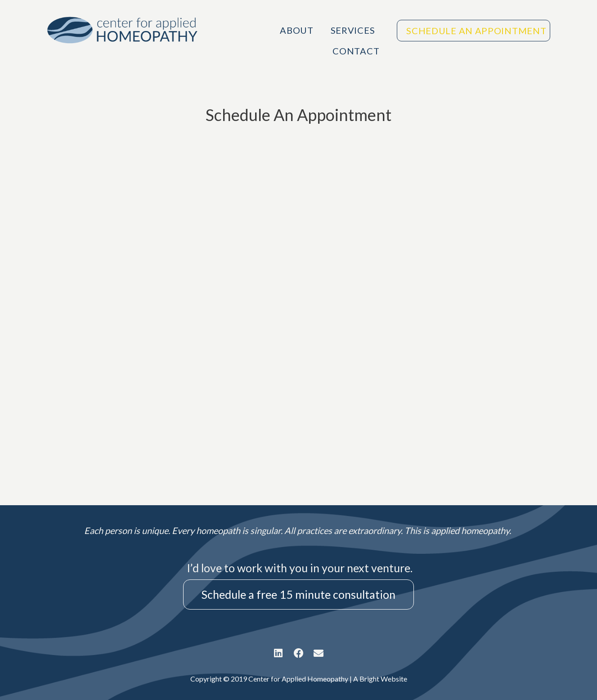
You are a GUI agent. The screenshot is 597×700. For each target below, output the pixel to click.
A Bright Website (380, 679)
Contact (356, 51)
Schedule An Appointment (476, 31)
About (297, 30)
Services (355, 30)
